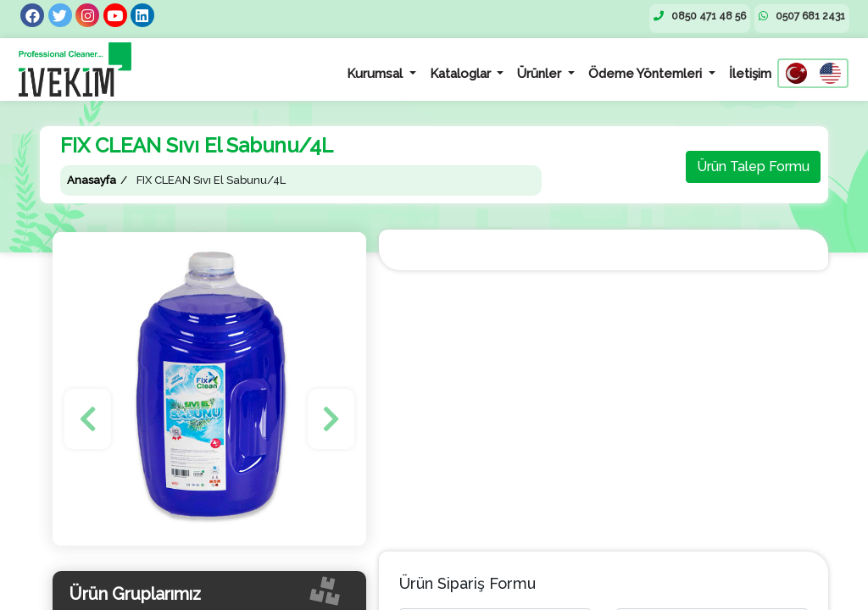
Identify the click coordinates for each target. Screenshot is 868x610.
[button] (88, 419)
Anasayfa (92, 180)
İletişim (750, 74)
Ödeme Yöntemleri (647, 74)
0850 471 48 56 (700, 16)
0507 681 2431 (802, 16)
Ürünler (541, 74)
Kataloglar (462, 74)
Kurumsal (376, 74)
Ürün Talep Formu (753, 166)
